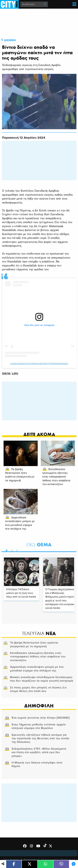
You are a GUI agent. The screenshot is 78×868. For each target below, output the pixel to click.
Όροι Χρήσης (11, 860)
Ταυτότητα (30, 860)
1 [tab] (6, 550)
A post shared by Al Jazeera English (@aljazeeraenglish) (39, 363)
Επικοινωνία (49, 860)
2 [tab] (11, 550)
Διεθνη (10, 40)
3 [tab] (16, 550)
